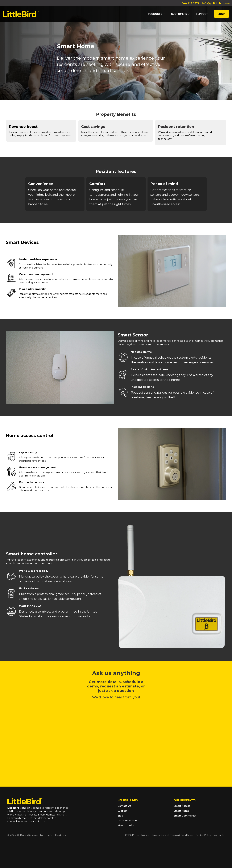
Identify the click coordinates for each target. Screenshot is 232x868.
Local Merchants (127, 821)
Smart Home (181, 811)
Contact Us (124, 806)
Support (122, 811)
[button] (157, 14)
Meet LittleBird (127, 825)
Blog (120, 816)
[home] (21, 14)
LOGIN (221, 14)
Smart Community (185, 816)
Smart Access (182, 806)
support (202, 14)
